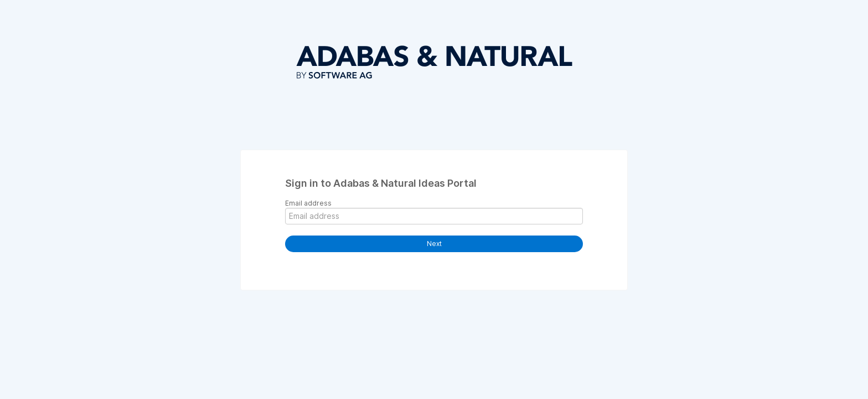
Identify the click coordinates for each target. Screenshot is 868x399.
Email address (308, 203)
